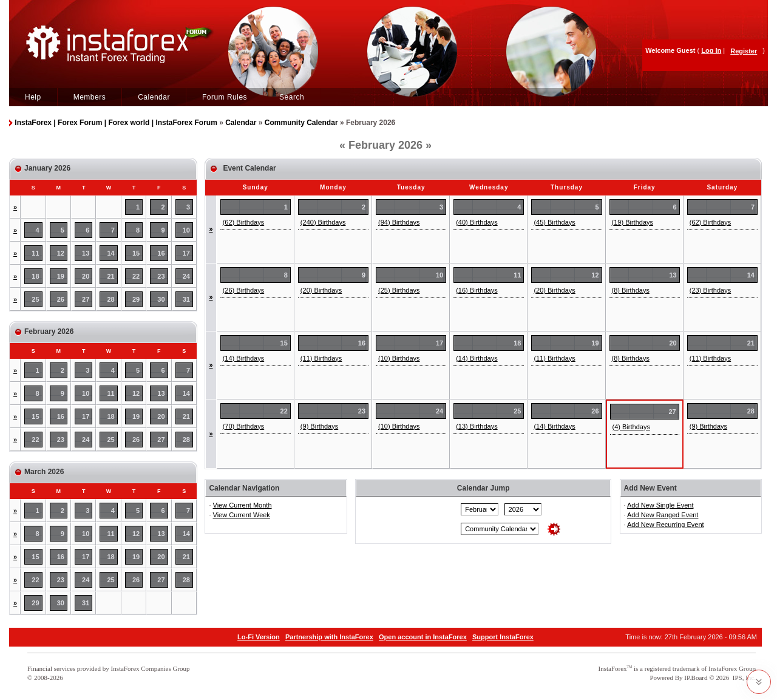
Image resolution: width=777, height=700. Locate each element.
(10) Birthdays (399, 358)
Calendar (154, 97)
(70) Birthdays (243, 426)
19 (61, 276)
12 (61, 253)
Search (292, 97)
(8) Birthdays (631, 290)
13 (86, 253)
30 (161, 299)
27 (86, 299)
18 (35, 276)
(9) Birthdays (319, 426)
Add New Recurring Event (666, 525)
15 (136, 253)
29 (136, 299)
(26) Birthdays (243, 290)
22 (136, 276)
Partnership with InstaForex (329, 637)
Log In (711, 50)
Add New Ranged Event (663, 515)
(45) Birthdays (554, 222)
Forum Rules (225, 97)
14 (111, 253)
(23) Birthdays (710, 290)
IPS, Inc (743, 678)
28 (111, 299)
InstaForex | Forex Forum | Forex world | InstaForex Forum (116, 123)
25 (35, 299)
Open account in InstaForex (423, 637)
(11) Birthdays (321, 358)
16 (161, 253)
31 (186, 299)
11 (35, 253)
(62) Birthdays (243, 222)
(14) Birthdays (243, 358)
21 (111, 276)
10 (186, 230)
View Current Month (243, 505)
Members (90, 97)
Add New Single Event (660, 505)
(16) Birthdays (477, 290)
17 (186, 253)
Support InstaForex (503, 637)
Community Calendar (301, 123)
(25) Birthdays (399, 290)
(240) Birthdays (323, 222)
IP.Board (696, 678)
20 (86, 276)
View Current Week (242, 515)
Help (33, 97)
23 (161, 276)
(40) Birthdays (477, 222)
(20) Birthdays (321, 290)
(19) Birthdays (633, 222)
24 (186, 276)
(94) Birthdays (399, 222)
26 (61, 299)
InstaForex (613, 668)
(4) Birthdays (631, 427)
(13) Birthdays (477, 426)
